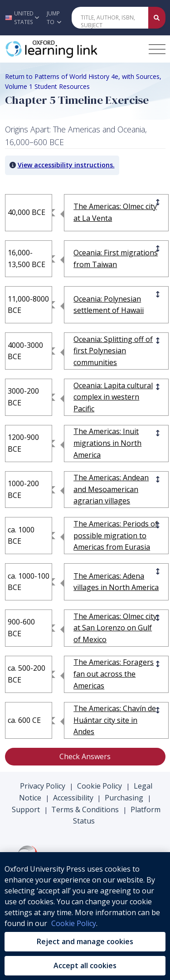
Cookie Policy (100, 786)
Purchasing (124, 798)
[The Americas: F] (116, 674)
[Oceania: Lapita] (116, 397)
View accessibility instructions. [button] (66, 165)
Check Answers (85, 756)
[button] (21, 18)
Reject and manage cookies (85, 941)
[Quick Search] (110, 18)
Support (26, 809)
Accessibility (73, 798)
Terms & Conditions (85, 809)
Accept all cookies (85, 965)
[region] (85, 916)
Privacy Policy (43, 786)
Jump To (54, 18)
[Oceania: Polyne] (116, 305)
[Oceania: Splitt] (116, 351)
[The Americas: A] (116, 490)
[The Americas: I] (116, 443)
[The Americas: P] (116, 536)
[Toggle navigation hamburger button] (157, 49)
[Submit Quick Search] (157, 18)
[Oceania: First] (116, 259)
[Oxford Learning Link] (73, 49)
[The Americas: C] (116, 720)
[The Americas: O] (116, 212)
